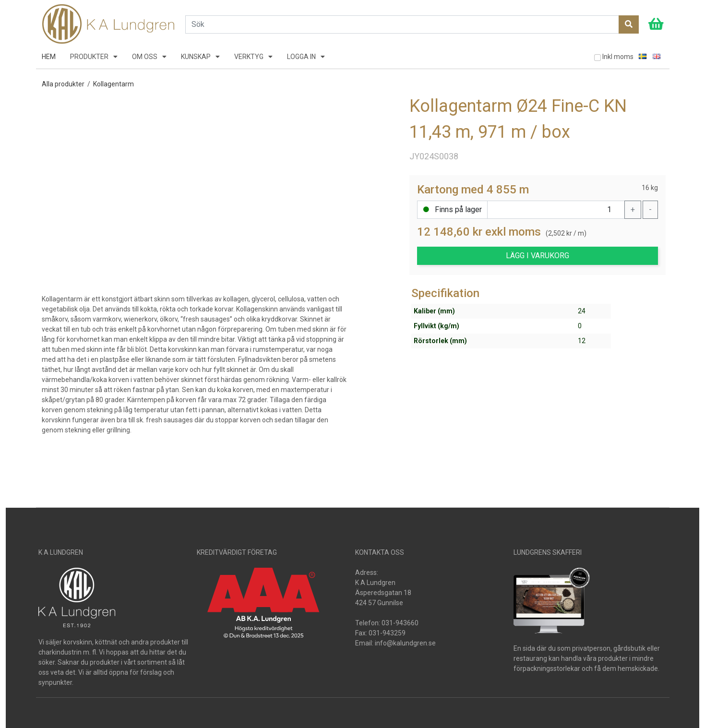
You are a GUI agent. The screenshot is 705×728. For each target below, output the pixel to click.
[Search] (402, 24)
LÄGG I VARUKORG (538, 256)
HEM (49, 57)
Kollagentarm (114, 84)
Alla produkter (63, 84)
